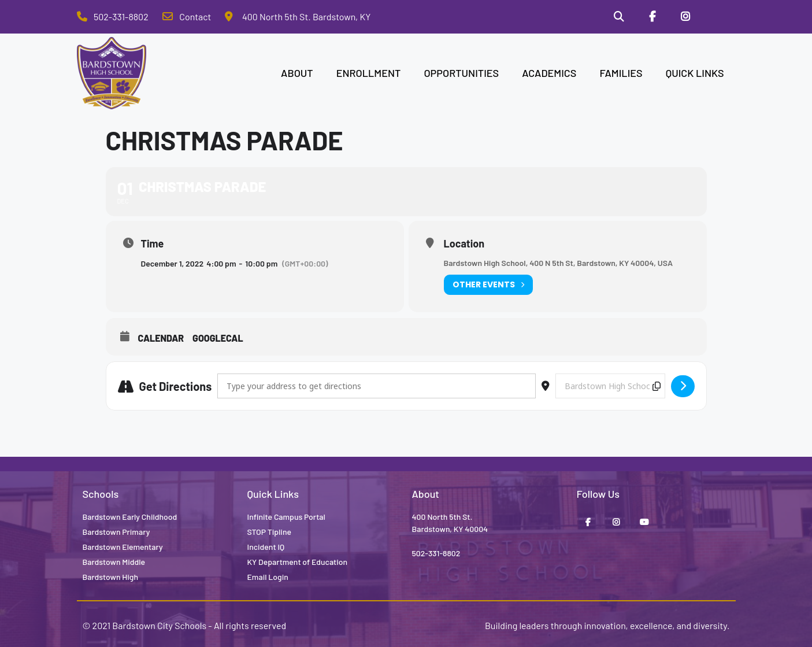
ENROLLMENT (369, 73)
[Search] (619, 17)
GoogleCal (218, 338)
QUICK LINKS (695, 73)
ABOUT (297, 73)
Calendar (161, 338)
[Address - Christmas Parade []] (376, 386)
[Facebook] (652, 17)
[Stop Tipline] (718, 17)
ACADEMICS (549, 73)
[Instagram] (685, 17)
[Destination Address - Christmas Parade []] (610, 386)
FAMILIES (621, 73)
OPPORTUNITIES (461, 73)
